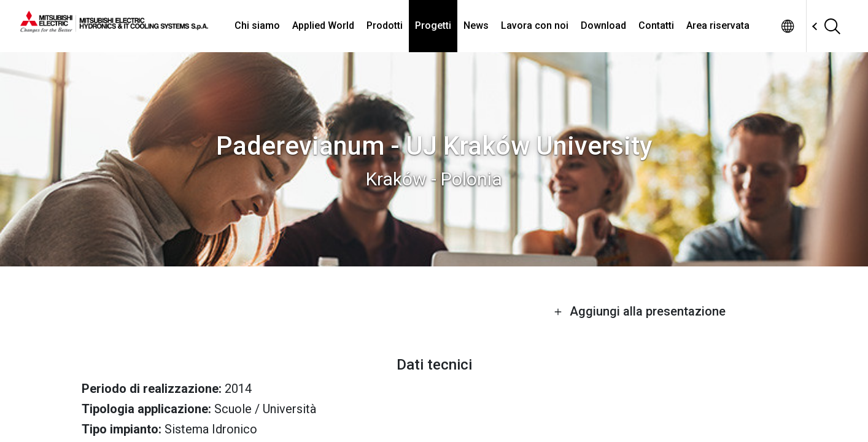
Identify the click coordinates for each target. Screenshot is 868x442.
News (476, 25)
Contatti (656, 25)
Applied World (323, 25)
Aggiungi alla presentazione (640, 311)
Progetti (433, 25)
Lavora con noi (535, 25)
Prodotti (385, 25)
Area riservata (718, 25)
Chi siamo (257, 25)
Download (603, 25)
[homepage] (114, 28)
